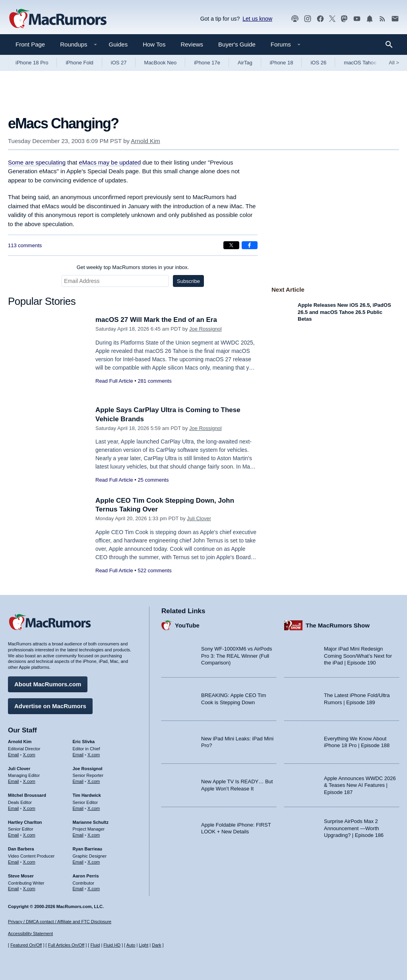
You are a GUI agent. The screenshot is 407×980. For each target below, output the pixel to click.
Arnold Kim (145, 141)
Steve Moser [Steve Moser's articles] (21, 876)
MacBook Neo (161, 63)
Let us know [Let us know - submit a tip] (257, 19)
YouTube (187, 625)
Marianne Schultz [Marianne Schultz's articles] (91, 822)
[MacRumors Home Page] (58, 19)
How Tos (154, 44)
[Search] (392, 45)
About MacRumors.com (48, 684)
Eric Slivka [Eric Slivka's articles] (84, 742)
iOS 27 (119, 63)
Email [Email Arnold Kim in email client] (14, 755)
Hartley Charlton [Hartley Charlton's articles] (25, 822)
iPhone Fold (79, 63)
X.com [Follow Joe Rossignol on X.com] (94, 781)
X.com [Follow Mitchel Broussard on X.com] (29, 808)
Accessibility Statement (30, 934)
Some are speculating (37, 162)
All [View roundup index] (394, 63)
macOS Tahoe (360, 63)
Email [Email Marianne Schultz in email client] (78, 835)
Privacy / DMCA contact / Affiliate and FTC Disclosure (60, 922)
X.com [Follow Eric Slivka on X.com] (94, 755)
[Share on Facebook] (250, 245)
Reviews (192, 44)
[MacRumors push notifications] (370, 19)
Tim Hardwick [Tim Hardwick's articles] (87, 795)
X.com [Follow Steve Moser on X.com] (29, 889)
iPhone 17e (207, 63)
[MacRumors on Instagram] (308, 19)
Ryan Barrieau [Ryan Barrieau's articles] (88, 849)
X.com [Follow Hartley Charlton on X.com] (29, 835)
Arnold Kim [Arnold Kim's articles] (20, 742)
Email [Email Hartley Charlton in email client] (14, 835)
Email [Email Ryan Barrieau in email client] (78, 862)
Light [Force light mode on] (143, 945)
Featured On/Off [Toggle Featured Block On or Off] (26, 945)
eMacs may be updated (110, 162)
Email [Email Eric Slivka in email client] (78, 755)
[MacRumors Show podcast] (295, 19)
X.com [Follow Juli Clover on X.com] (29, 781)
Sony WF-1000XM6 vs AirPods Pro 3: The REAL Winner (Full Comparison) (236, 656)
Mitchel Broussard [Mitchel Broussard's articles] (27, 795)
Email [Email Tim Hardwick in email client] (78, 808)
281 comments (154, 381)
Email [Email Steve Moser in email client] (14, 889)
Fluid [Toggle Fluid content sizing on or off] (95, 945)
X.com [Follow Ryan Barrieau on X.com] (94, 862)
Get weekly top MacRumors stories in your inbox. (133, 267)
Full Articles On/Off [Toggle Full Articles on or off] (66, 945)
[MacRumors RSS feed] (382, 19)
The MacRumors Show (338, 625)
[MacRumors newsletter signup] (395, 19)
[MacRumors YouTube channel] (357, 19)
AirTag (245, 63)
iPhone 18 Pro (32, 63)
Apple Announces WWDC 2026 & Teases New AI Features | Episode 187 (360, 785)
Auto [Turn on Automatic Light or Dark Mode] (131, 945)
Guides (118, 44)
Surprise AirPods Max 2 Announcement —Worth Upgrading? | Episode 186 (354, 828)
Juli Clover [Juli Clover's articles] (19, 769)
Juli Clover (199, 518)
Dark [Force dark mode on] (156, 945)
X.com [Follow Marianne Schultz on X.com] (94, 835)
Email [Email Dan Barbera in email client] (14, 862)
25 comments (153, 480)
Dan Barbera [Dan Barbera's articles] (21, 849)
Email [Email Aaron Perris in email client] (78, 889)
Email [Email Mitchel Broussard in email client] (14, 808)
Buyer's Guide (237, 44)
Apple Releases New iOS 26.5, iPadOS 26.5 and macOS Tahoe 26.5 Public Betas (344, 312)
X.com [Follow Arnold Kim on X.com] (29, 755)
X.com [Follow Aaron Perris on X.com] (94, 889)
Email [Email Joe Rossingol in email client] (78, 781)
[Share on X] (231, 245)
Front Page (30, 44)
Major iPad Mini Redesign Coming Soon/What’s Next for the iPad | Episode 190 (358, 656)
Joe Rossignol (205, 329)
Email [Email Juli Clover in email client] (14, 781)
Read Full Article (114, 381)
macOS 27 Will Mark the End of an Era (156, 320)
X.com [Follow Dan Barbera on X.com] (29, 862)
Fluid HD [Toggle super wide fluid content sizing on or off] (112, 945)
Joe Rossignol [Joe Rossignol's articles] (88, 769)
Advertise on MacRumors (50, 706)
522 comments (154, 570)
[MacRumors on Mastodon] (344, 19)
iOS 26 (318, 63)
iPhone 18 (282, 63)
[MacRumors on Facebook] (320, 19)
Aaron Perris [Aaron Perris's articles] (86, 876)
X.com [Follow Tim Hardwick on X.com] (94, 808)
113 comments (25, 245)
